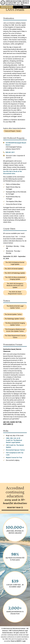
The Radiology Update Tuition (14, 319)
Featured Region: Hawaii (13, 131)
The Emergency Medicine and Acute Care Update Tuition (15, 330)
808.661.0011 (10, 152)
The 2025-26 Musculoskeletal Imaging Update (15, 278)
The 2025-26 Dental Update (14, 269)
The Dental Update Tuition (13, 314)
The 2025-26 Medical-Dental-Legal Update (15, 263)
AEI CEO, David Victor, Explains (13, 423)
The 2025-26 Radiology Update (15, 273)
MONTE (19, 641)
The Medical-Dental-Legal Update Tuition (15, 307)
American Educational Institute (17, 1)
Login (24, 641)
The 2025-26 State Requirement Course (15, 293)
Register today (14, 508)
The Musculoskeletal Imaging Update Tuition (15, 324)
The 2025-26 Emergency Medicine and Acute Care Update (15, 285)
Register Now (7, 7)
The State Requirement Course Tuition (15, 337)
